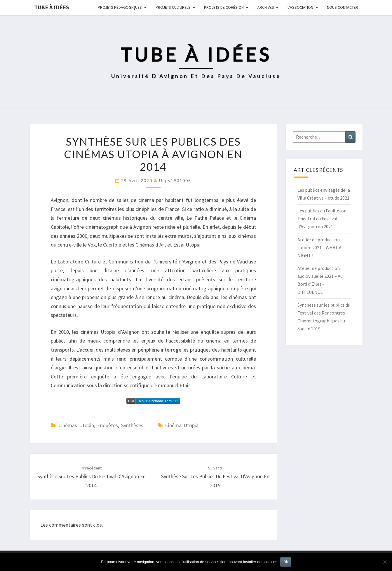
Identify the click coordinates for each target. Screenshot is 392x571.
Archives (266, 7)
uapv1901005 (175, 180)
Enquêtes (108, 425)
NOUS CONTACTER (343, 7)
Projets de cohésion (224, 7)
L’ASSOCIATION (300, 7)
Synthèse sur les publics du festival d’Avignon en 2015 (215, 477)
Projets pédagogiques (120, 7)
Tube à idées (52, 7)
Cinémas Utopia (76, 425)
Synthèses (132, 425)
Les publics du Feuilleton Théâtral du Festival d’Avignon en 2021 (322, 219)
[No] (385, 562)
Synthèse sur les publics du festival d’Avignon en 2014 (92, 477)
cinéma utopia (182, 425)
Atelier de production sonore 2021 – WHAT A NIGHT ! (319, 247)
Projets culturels (173, 7)
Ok (286, 562)
